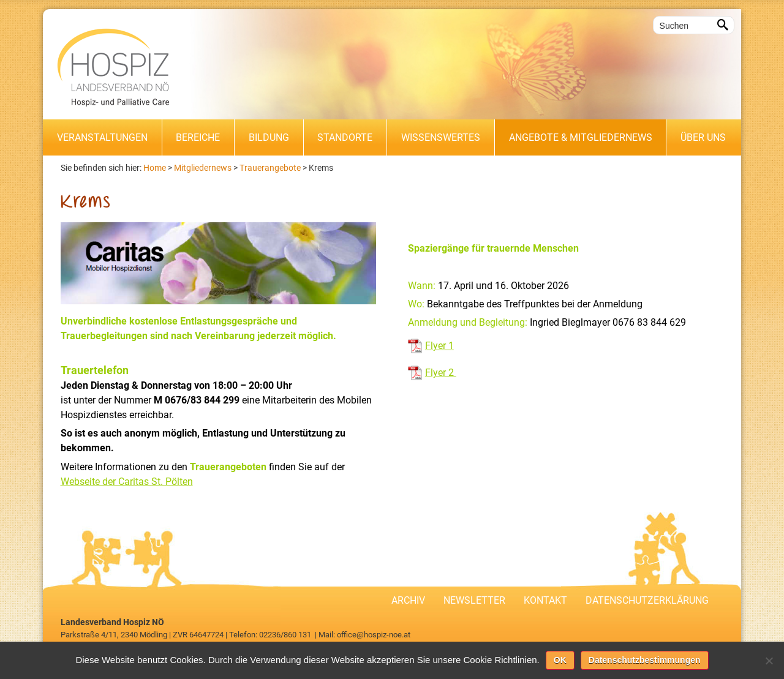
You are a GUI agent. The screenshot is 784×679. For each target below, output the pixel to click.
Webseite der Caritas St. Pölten (127, 482)
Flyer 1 (439, 346)
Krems (321, 168)
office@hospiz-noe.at (374, 635)
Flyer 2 (441, 373)
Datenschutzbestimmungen (645, 660)
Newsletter (474, 600)
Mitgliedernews (203, 168)
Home (155, 168)
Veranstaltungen (102, 137)
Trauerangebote (270, 168)
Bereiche (198, 137)
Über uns (703, 137)
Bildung (269, 137)
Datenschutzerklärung (647, 600)
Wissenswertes (441, 137)
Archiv (408, 600)
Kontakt (545, 600)
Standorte (345, 137)
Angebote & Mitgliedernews (581, 137)
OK (560, 660)
